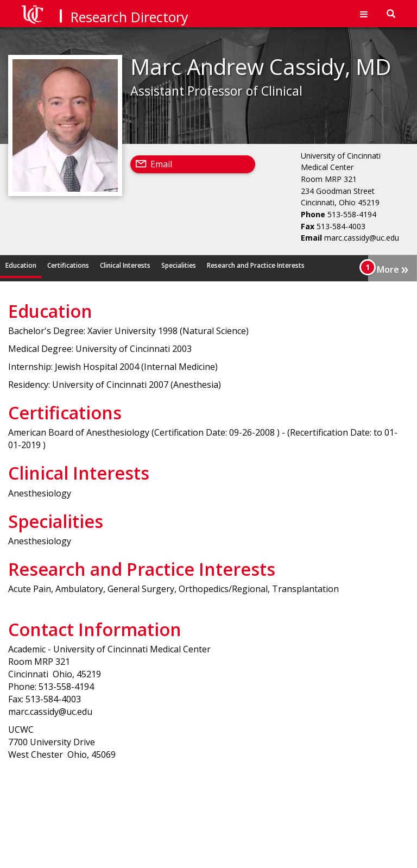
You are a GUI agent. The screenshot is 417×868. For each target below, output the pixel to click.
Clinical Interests (125, 265)
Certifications (68, 265)
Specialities (179, 265)
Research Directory (129, 17)
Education (21, 265)
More (393, 268)
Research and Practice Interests (256, 265)
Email (161, 164)
